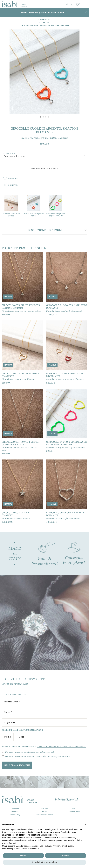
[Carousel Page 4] (48, 117)
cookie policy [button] (51, 835)
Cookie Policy (15, 815)
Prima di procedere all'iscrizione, (44, 747)
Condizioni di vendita (45, 815)
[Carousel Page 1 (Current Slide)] (41, 117)
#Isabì (45, 812)
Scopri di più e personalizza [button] (44, 862)
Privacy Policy (74, 812)
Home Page (44, 20)
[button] (85, 825)
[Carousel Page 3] (46, 117)
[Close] (86, 12)
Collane (45, 809)
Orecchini (15, 809)
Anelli (74, 809)
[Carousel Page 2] (43, 117)
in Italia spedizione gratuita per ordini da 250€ (42, 12)
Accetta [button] (66, 856)
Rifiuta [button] (23, 856)
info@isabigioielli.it (67, 799)
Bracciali (15, 812)
